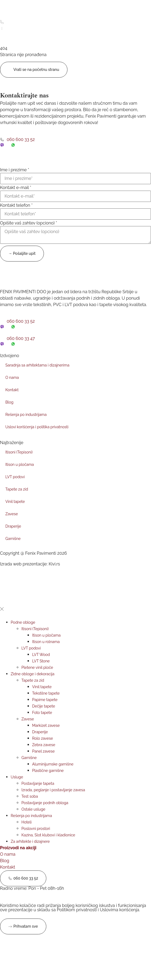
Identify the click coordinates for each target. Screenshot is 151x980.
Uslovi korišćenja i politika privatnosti (37, 427)
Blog (9, 402)
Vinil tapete (15, 502)
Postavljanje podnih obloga (45, 803)
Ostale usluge (33, 809)
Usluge (17, 777)
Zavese (12, 514)
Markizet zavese (46, 725)
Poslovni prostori (36, 829)
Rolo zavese (43, 738)
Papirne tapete (45, 700)
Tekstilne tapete (46, 693)
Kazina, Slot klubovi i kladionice (48, 835)
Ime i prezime (15, 170)
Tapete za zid (17, 489)
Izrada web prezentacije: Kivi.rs (30, 564)
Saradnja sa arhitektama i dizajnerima (37, 365)
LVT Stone (41, 661)
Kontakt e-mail (16, 188)
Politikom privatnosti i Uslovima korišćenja (98, 910)
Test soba (30, 796)
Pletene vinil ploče (37, 667)
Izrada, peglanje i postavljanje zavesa (53, 790)
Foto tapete (42, 713)
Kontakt (12, 390)
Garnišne (13, 539)
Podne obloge (23, 622)
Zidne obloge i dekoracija (33, 674)
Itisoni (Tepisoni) (19, 452)
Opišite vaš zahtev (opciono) (29, 223)
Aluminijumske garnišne (53, 764)
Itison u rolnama (46, 642)
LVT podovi (15, 477)
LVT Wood (41, 655)
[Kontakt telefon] (76, 214)
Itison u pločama (20, 464)
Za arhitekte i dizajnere (30, 841)
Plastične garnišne (48, 771)
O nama (12, 378)
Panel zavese (43, 751)
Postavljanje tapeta (38, 783)
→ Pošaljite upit (22, 253)
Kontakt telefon (16, 205)
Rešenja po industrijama (26, 415)
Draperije (13, 526)
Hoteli (27, 822)
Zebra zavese (44, 745)
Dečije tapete (44, 706)
